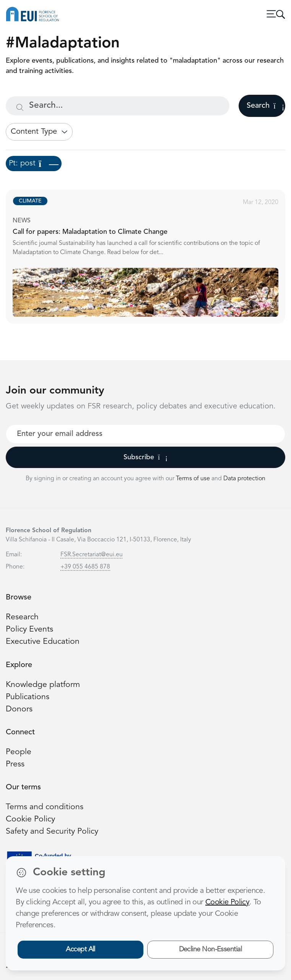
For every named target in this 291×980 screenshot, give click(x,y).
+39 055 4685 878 (85, 567)
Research (22, 617)
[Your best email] (145, 434)
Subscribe (145, 457)
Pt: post (34, 164)
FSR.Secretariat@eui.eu (92, 555)
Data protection (244, 479)
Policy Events (29, 629)
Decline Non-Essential (211, 949)
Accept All (80, 949)
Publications (28, 697)
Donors (19, 709)
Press (15, 764)
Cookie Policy (30, 819)
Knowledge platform (43, 685)
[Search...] (118, 106)
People (19, 752)
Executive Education (43, 642)
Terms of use (194, 479)
